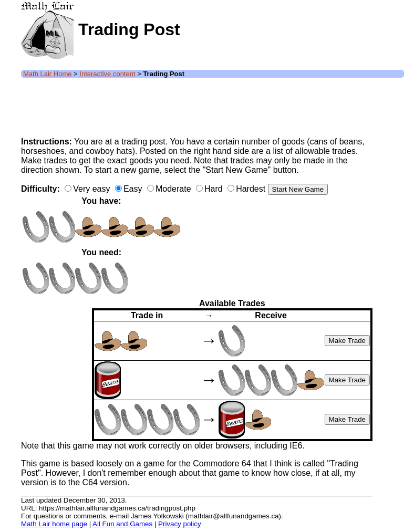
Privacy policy (179, 524)
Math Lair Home (47, 74)
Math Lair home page (54, 524)
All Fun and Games (122, 524)
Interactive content (107, 74)
